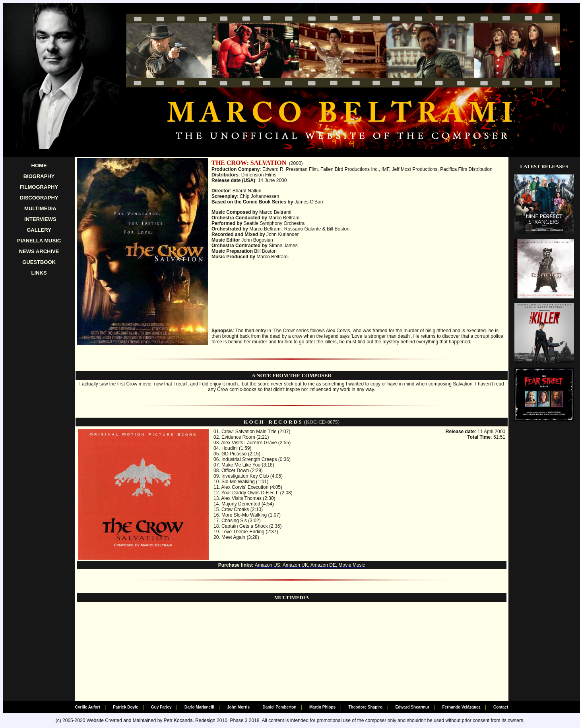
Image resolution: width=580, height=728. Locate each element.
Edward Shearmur (412, 707)
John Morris (238, 707)
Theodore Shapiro (366, 707)
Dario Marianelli (199, 707)
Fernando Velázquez (461, 707)
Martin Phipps (322, 707)
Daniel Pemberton (280, 707)
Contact (501, 707)
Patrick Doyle (125, 707)
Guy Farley (161, 707)
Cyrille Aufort (88, 707)
